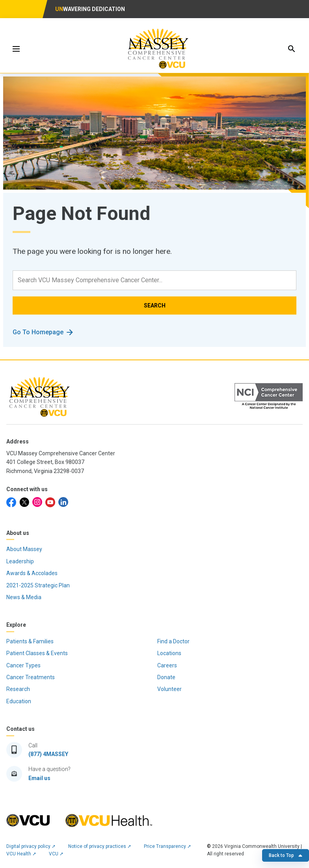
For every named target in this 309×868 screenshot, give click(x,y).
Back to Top (286, 855)
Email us (39, 778)
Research (18, 689)
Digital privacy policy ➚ (31, 846)
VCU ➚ (56, 854)
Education (19, 701)
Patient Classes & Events (37, 653)
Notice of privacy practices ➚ (100, 846)
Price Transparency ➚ (168, 846)
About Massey (24, 549)
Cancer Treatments (31, 677)
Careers (167, 665)
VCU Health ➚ (21, 854)
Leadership (20, 561)
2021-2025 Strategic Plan (38, 585)
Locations (169, 653)
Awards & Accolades (32, 573)
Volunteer (169, 689)
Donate (166, 677)
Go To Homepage (38, 332)
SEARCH (155, 305)
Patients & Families (30, 641)
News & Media (24, 597)
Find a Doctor (173, 641)
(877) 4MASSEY (48, 754)
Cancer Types (23, 665)
